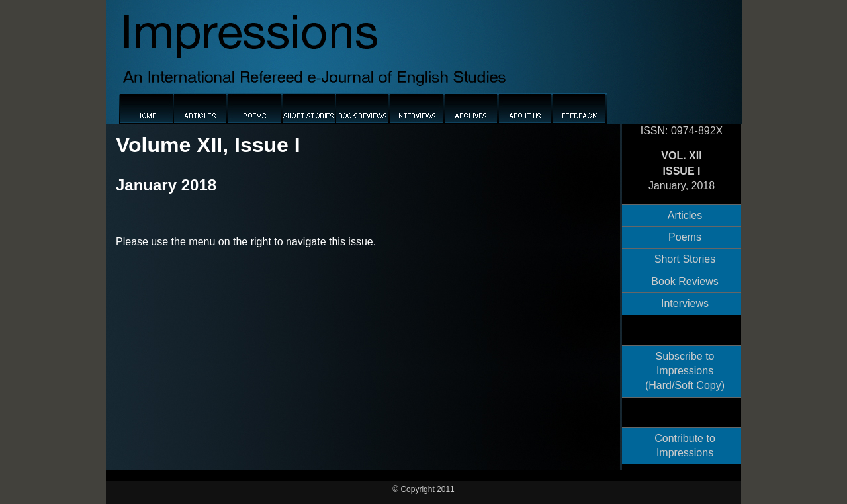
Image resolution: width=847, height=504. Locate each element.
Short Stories (685, 259)
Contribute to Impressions (685, 445)
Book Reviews (685, 281)
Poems (685, 237)
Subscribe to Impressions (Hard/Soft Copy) (685, 371)
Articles (685, 215)
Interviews (685, 303)
